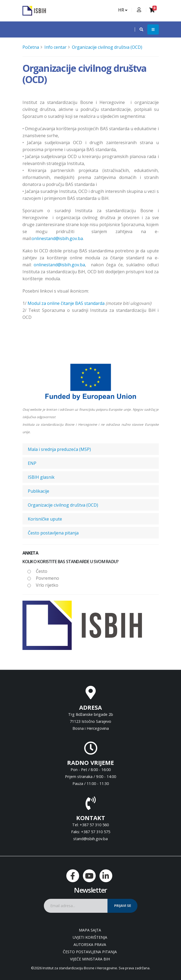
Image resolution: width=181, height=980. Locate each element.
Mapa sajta (90, 930)
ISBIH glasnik (41, 477)
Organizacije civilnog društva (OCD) (107, 47)
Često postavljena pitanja (53, 533)
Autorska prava (90, 945)
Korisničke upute (45, 519)
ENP (32, 463)
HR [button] (123, 10)
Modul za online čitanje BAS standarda (66, 303)
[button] (139, 29)
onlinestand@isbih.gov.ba (57, 238)
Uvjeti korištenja (90, 937)
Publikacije (38, 491)
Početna (31, 47)
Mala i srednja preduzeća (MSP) (59, 449)
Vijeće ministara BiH (90, 959)
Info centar (55, 47)
